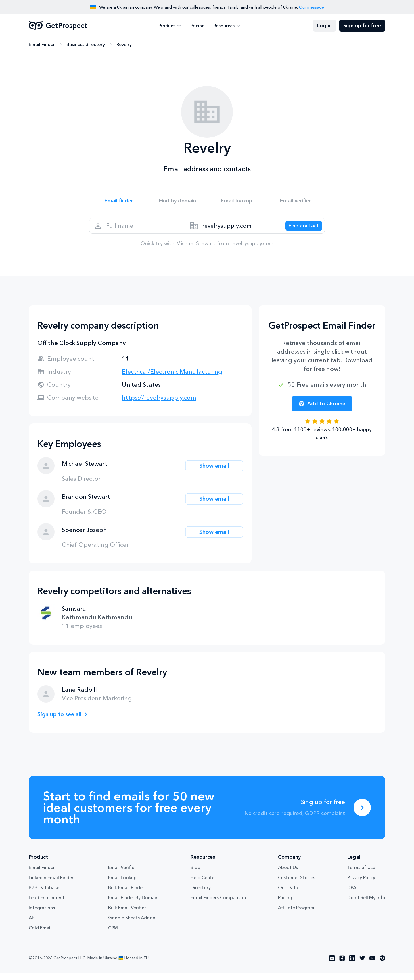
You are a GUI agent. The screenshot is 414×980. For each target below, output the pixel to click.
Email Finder (42, 45)
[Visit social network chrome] (382, 965)
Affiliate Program (296, 914)
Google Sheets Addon (132, 925)
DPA (352, 894)
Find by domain (178, 202)
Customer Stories (297, 884)
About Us (288, 874)
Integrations (42, 914)
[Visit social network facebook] (342, 965)
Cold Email (40, 935)
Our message (312, 7)
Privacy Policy (361, 884)
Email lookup (236, 202)
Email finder (119, 202)
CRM (113, 935)
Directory (201, 894)
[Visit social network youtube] (372, 965)
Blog (195, 874)
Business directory (86, 45)
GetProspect (58, 26)
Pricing (198, 26)
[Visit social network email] (332, 965)
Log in (324, 26)
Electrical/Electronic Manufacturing (172, 378)
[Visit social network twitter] (362, 965)
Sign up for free (362, 26)
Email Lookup (122, 884)
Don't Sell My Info (366, 904)
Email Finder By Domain (133, 904)
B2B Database (44, 894)
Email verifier (296, 202)
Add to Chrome (322, 411)
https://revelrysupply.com (159, 404)
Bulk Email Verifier (127, 914)
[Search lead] (300, 230)
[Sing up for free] (362, 814)
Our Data (288, 894)
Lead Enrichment (47, 904)
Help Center (203, 884)
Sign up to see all (62, 721)
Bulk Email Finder (126, 894)
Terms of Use (361, 874)
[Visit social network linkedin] (352, 965)
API (32, 925)
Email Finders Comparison (218, 904)
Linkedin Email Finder (51, 884)
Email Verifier (122, 874)
